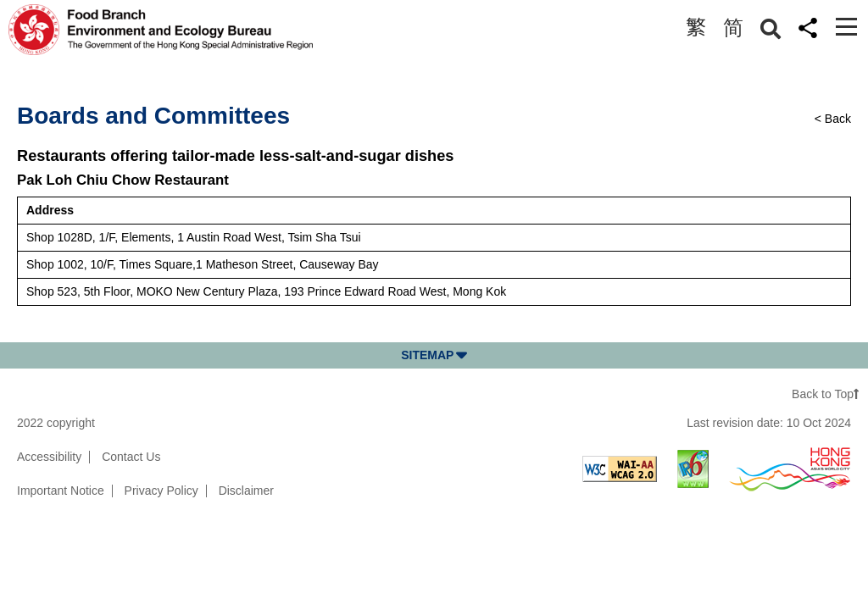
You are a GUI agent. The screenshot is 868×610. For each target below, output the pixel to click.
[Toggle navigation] (846, 27)
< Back (833, 119)
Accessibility (49, 457)
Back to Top (826, 394)
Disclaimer (246, 491)
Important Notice (61, 491)
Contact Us (131, 457)
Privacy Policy (161, 491)
